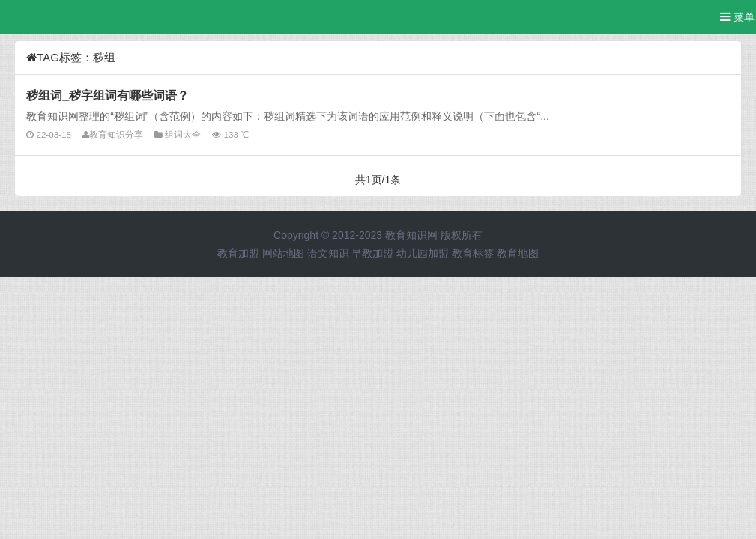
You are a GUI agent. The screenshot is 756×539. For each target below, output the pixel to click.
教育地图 (518, 253)
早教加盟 (372, 253)
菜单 (737, 17)
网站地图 (283, 253)
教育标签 (473, 253)
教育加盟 (238, 253)
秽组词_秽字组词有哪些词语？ (108, 95)
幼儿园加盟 (423, 253)
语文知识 (328, 253)
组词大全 (183, 134)
